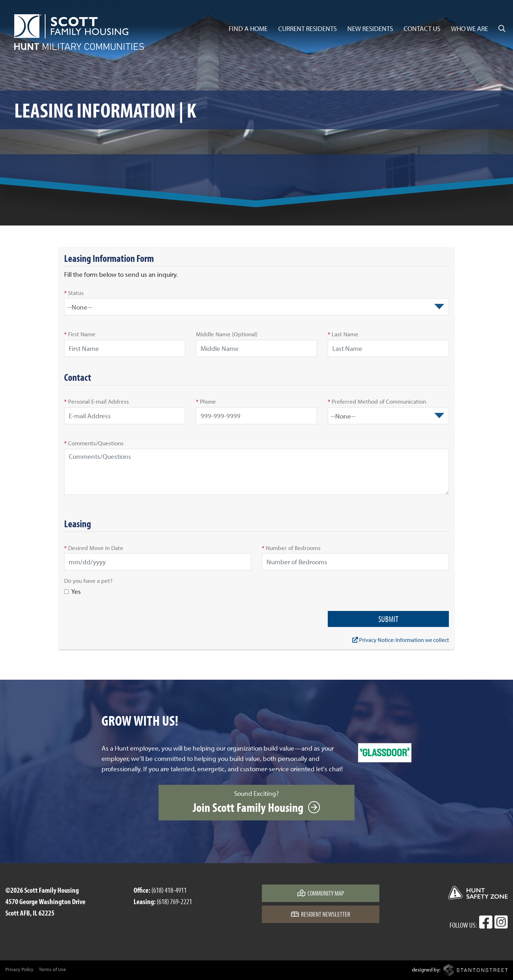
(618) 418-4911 (169, 890)
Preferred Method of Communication (377, 401)
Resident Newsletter (321, 914)
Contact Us (422, 28)
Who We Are (470, 28)
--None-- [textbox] (80, 307)
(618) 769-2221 (174, 901)
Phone (206, 401)
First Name (80, 334)
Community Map (321, 893)
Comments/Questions (94, 443)
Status (74, 292)
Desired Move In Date (94, 548)
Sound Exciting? (256, 802)
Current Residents (307, 28)
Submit (388, 619)
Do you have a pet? (88, 580)
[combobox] (256, 307)
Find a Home (248, 28)
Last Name (343, 334)
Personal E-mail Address (97, 401)
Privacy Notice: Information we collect (401, 640)
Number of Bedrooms (291, 548)
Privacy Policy (19, 969)
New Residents (370, 28)
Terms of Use (52, 969)
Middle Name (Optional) (227, 334)
